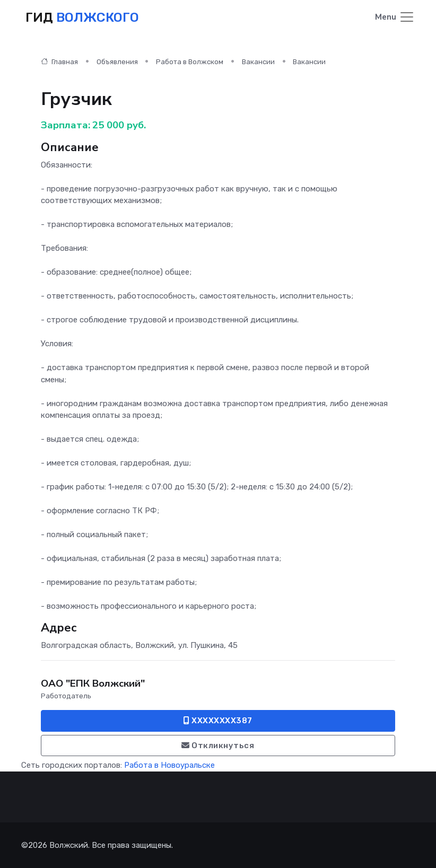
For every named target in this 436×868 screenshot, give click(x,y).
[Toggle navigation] (395, 18)
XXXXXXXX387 (218, 721)
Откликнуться (218, 746)
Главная (59, 62)
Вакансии (258, 62)
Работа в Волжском (190, 62)
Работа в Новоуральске (169, 765)
